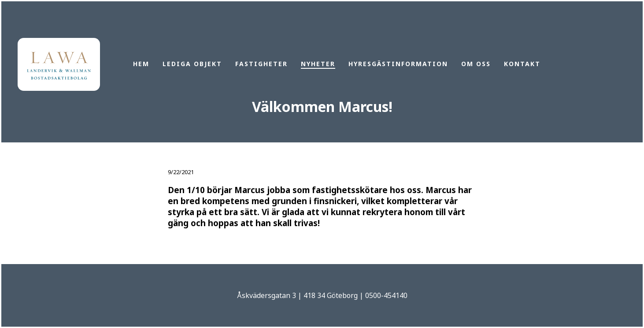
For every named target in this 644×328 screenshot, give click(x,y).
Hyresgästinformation (398, 64)
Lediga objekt (192, 64)
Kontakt (522, 64)
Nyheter (318, 64)
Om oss (476, 64)
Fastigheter (261, 64)
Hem (141, 64)
